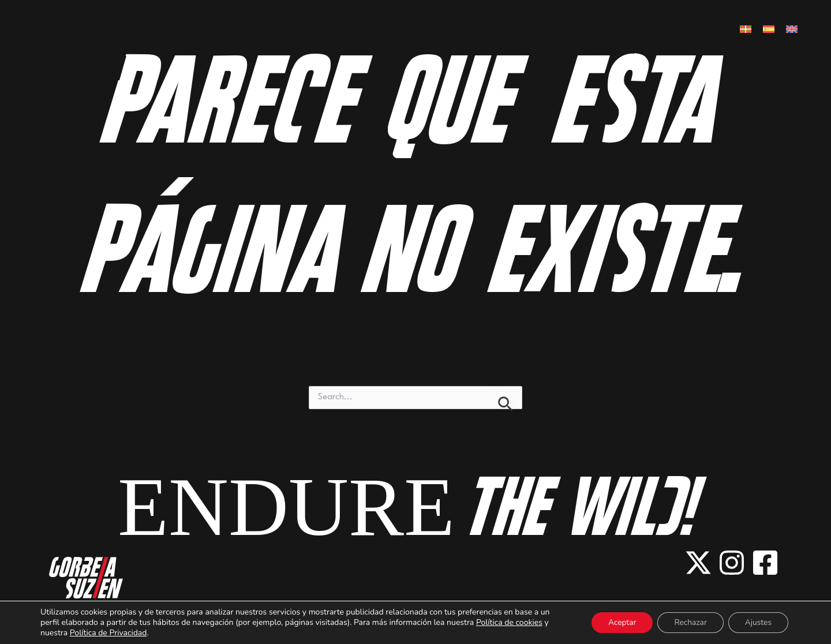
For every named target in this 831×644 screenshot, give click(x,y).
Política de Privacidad (108, 633)
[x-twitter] (698, 563)
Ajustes (757, 622)
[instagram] (732, 563)
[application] (488, 54)
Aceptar (618, 622)
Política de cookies (509, 622)
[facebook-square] (765, 563)
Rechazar (688, 622)
